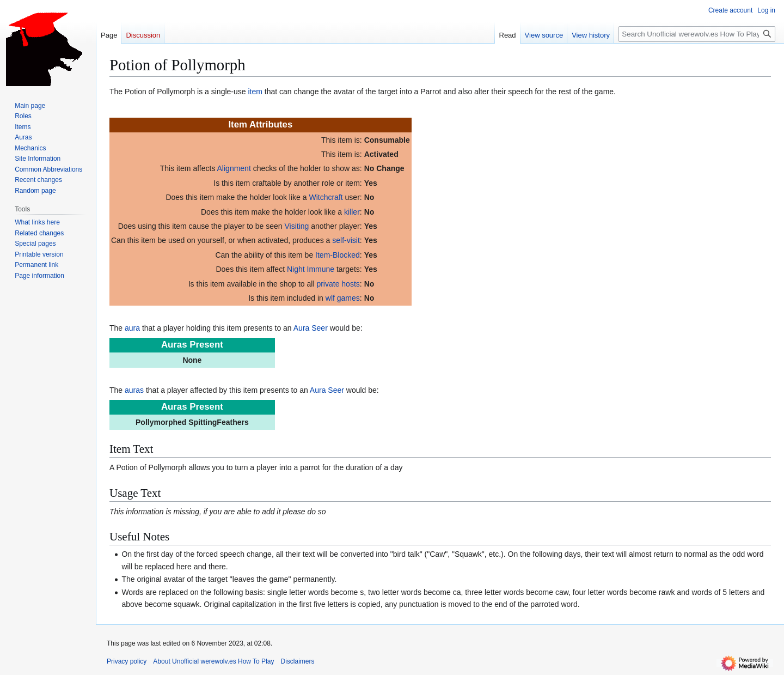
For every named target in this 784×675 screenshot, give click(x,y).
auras (134, 390)
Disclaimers (297, 661)
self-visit (346, 240)
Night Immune (311, 269)
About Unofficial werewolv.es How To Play (213, 661)
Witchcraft (326, 197)
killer (352, 212)
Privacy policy (127, 661)
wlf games (343, 298)
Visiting (297, 226)
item (255, 92)
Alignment (234, 168)
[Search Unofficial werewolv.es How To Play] (697, 34)
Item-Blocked (338, 255)
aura (132, 328)
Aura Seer (311, 328)
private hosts (338, 284)
